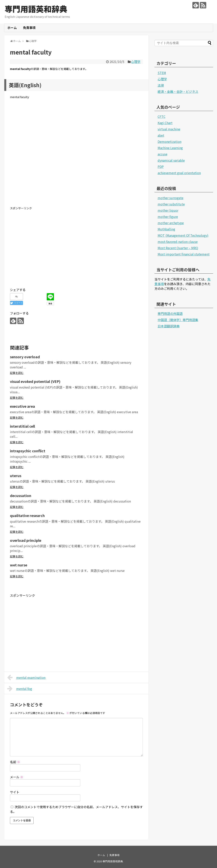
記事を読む (17, 373)
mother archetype (171, 223)
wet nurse (19, 565)
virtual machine (169, 129)
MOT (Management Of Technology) (183, 235)
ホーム (12, 28)
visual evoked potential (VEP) (35, 381)
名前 (15, 762)
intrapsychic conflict (28, 451)
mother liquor (168, 210)
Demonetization (170, 142)
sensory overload (25, 357)
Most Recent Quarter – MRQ (178, 248)
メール (17, 777)
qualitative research (27, 515)
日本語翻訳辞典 (169, 326)
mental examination (26, 677)
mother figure (168, 217)
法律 (161, 85)
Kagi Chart (165, 123)
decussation (21, 495)
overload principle (26, 540)
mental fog (20, 689)
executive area (22, 406)
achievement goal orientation (179, 173)
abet (161, 135)
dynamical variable (171, 160)
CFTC (162, 116)
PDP (161, 167)
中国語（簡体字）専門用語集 (178, 320)
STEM (162, 73)
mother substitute (171, 204)
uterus (16, 476)
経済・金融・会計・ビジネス (178, 91)
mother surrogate (171, 198)
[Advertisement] (76, 156)
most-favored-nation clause (178, 242)
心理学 (136, 62)
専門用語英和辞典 (36, 9)
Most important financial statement (184, 254)
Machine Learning (170, 148)
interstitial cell (22, 426)
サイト (15, 792)
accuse (163, 154)
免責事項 (29, 28)
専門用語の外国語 (170, 314)
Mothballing (166, 229)
